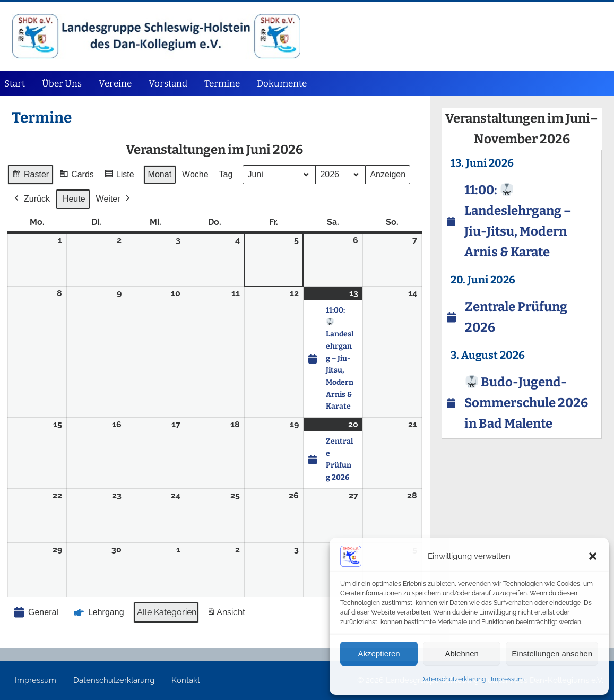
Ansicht (226, 614)
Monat (160, 174)
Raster (30, 176)
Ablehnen (461, 654)
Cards (77, 176)
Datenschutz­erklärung (453, 679)
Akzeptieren (379, 654)
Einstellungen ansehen (552, 654)
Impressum (507, 679)
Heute (74, 199)
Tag (226, 174)
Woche (196, 174)
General (35, 612)
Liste (119, 176)
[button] (593, 556)
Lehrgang (98, 612)
